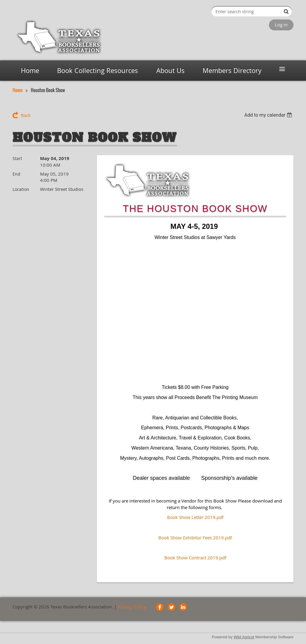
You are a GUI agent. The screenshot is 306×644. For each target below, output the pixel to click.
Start (17, 158)
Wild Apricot (244, 637)
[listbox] (269, 115)
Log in (281, 25)
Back (26, 115)
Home (18, 90)
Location (21, 189)
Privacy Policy (132, 607)
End (16, 174)
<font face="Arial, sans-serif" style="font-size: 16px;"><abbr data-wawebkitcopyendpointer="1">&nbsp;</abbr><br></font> (195, 312)
